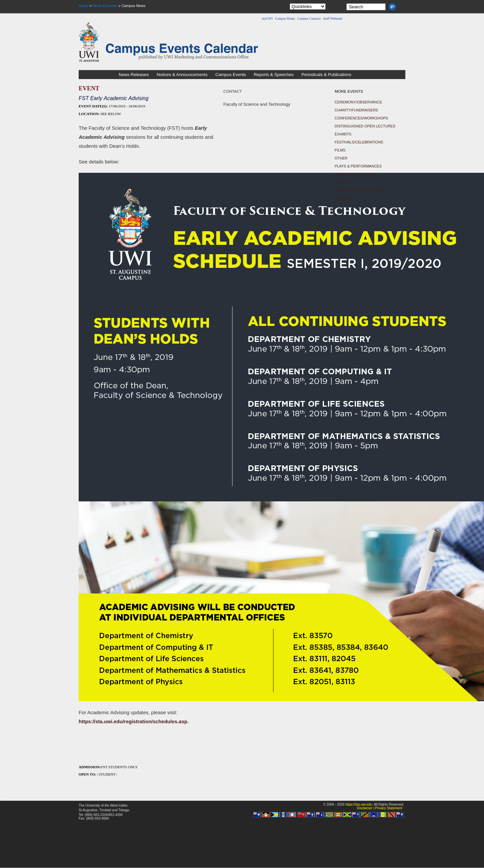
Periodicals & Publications (326, 75)
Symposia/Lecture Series (360, 190)
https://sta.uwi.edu (359, 804)
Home (83, 6)
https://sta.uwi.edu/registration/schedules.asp (133, 721)
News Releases (134, 75)
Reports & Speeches (273, 75)
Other (341, 158)
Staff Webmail (332, 19)
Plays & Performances (358, 166)
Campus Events (231, 75)
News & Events (105, 6)
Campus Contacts (309, 19)
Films (340, 150)
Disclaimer (364, 808)
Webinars (344, 198)
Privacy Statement (388, 808)
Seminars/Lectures (354, 174)
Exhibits (343, 134)
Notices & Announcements (182, 75)
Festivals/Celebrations (359, 142)
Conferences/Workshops (361, 118)
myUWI (267, 19)
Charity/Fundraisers (356, 110)
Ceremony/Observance (358, 102)
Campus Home (285, 19)
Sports (342, 182)
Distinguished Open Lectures (365, 126)
